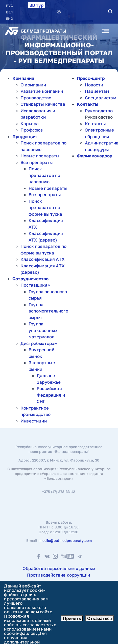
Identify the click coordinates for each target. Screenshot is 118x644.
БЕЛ (9, 12)
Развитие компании (42, 91)
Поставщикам (36, 285)
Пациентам (97, 91)
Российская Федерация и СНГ (51, 395)
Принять (72, 618)
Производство (36, 98)
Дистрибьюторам (39, 343)
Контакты (88, 104)
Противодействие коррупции (58, 575)
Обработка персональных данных (59, 568)
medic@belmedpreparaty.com (66, 540)
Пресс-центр (91, 78)
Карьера (30, 124)
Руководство (99, 111)
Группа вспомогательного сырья (48, 311)
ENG (9, 19)
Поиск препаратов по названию (44, 175)
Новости (94, 85)
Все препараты (37, 162)
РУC (9, 6)
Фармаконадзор (95, 156)
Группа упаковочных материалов (43, 330)
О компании (33, 85)
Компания (23, 78)
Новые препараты (40, 156)
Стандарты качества (43, 104)
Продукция (25, 136)
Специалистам (101, 98)
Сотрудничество (30, 279)
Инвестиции (34, 421)
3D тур (37, 5)
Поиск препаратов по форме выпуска (45, 208)
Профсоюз (32, 130)
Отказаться (100, 618)
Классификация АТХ (43, 259)
